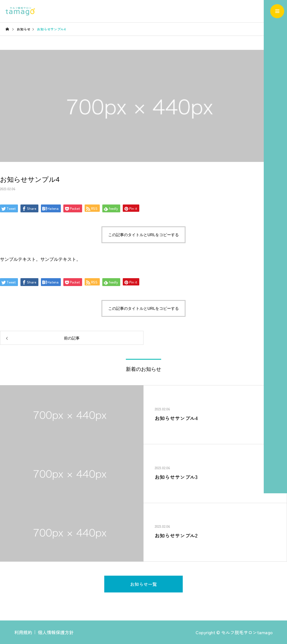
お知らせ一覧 (143, 584)
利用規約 (23, 632)
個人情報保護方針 (56, 632)
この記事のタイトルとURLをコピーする (143, 235)
